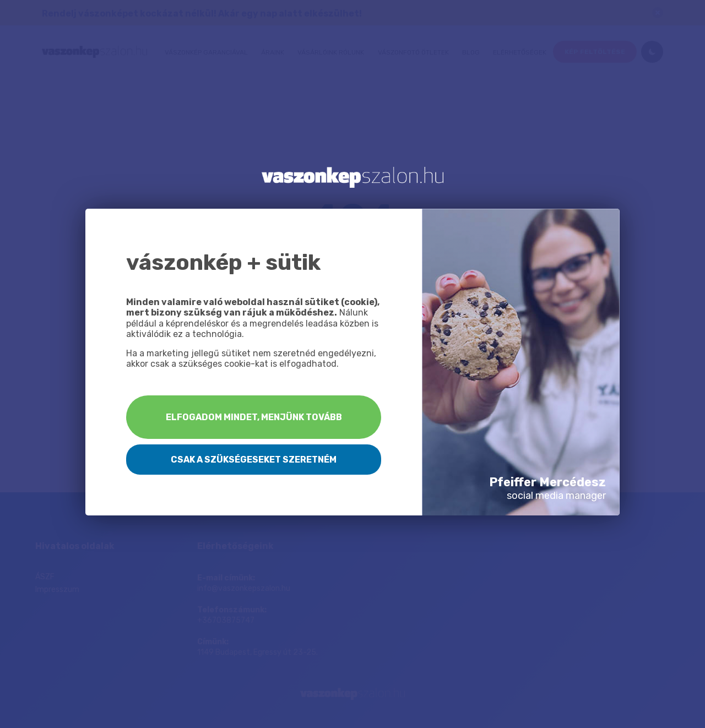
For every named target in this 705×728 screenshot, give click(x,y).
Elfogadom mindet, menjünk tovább (254, 417)
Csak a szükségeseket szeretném (254, 460)
